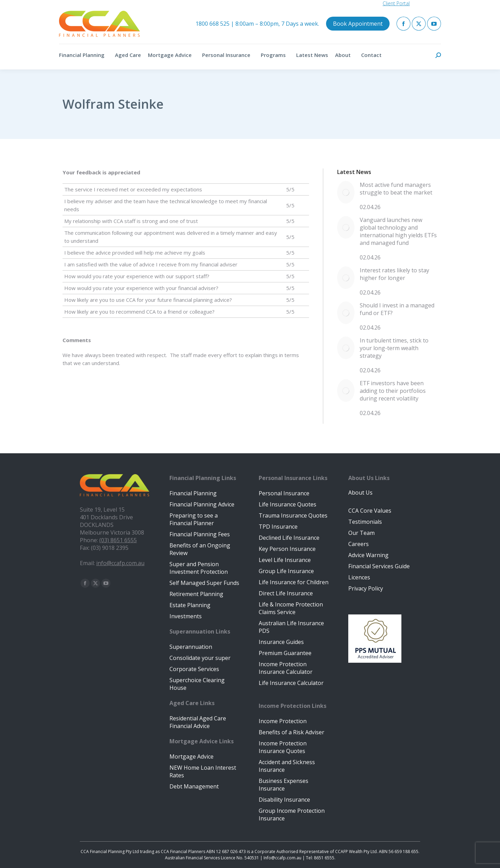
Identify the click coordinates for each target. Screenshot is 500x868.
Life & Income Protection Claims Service (291, 608)
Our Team (361, 533)
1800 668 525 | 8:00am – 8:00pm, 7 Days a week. (257, 24)
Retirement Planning (196, 594)
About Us (360, 493)
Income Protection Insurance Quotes (283, 747)
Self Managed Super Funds (204, 583)
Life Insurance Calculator (291, 683)
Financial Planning (193, 493)
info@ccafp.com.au (120, 563)
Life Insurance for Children (294, 582)
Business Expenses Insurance (284, 785)
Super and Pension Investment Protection (199, 568)
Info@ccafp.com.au (282, 858)
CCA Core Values (370, 511)
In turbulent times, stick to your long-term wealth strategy (394, 348)
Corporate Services (194, 669)
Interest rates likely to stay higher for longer (394, 274)
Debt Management (194, 786)
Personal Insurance (284, 493)
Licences (359, 577)
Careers (359, 544)
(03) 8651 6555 (118, 540)
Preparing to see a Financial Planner (194, 519)
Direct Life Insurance (286, 593)
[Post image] (346, 192)
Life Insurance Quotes (287, 504)
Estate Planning (190, 605)
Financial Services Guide (379, 566)
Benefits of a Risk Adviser (291, 732)
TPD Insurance (278, 527)
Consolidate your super (200, 658)
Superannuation (191, 647)
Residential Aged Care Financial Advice (198, 722)
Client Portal (396, 3)
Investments (186, 616)
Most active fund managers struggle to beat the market (396, 189)
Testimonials (365, 522)
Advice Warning (368, 555)
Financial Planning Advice (202, 504)
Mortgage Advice (191, 757)
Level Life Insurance (285, 560)
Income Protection (283, 721)
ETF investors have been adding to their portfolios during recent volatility (393, 391)
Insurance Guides (281, 642)
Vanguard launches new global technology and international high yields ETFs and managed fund (398, 231)
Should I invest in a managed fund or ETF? (397, 309)
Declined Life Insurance (289, 538)
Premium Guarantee (285, 653)
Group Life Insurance (286, 571)
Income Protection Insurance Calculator (286, 668)
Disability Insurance (284, 800)
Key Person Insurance (287, 549)
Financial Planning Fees (200, 534)
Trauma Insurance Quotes (293, 515)
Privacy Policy (366, 588)
